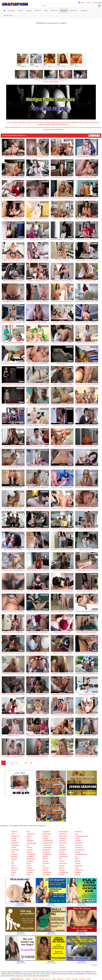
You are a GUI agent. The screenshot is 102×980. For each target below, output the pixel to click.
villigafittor (30, 841)
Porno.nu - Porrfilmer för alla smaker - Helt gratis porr (51, 80)
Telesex (36, 122)
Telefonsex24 (56, 122)
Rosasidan (47, 124)
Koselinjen (48, 122)
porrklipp (14, 857)
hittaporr (46, 838)
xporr (13, 875)
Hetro (82, 2)
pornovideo (47, 875)
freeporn (62, 868)
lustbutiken (79, 866)
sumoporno (79, 848)
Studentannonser (33, 127)
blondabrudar (64, 832)
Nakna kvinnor (23, 127)
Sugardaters (93, 127)
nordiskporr (15, 845)
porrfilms (78, 841)
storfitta (29, 848)
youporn (14, 870)
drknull (29, 836)
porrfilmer (46, 836)
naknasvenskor (48, 843)
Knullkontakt (48, 127)
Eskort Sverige (83, 122)
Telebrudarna (22, 122)
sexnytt (29, 852)
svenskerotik (31, 854)
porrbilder (46, 863)
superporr (62, 841)
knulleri (14, 848)
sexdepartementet (81, 836)
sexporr (62, 845)
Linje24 (9, 122)
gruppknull (46, 850)
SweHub (14, 832)
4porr (28, 838)
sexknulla (62, 848)
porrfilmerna (79, 870)
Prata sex (41, 122)
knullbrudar (15, 850)
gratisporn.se (19, 979)
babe (13, 866)
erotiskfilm (62, 850)
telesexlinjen (47, 834)
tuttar (77, 834)
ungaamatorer (32, 843)
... (21, 763)
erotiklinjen (46, 852)
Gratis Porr (59, 127)
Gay (88, 2)
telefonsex (78, 832)
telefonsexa (63, 836)
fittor (28, 832)
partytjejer (15, 843)
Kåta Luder (8, 127)
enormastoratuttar (81, 854)
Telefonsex (30, 122)
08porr (45, 859)
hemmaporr (63, 863)
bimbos (45, 870)
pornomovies (63, 857)
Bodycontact (65, 124)
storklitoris (30, 857)
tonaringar (62, 838)
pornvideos (30, 870)
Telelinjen (15, 122)
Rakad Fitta (67, 127)
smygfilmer (46, 832)
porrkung (14, 854)
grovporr (14, 859)
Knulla (87, 127)
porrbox (62, 870)
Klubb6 (52, 124)
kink (60, 859)
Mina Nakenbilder (73, 122)
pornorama (63, 854)
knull (13, 852)
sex (76, 857)
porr (28, 845)
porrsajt (45, 861)
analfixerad (63, 834)
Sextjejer (40, 124)
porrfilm (14, 838)
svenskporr (79, 845)
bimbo (29, 866)
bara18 (77, 875)
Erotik (54, 127)
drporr (45, 857)
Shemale (96, 2)
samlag (77, 852)
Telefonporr (64, 122)
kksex (29, 875)
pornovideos (47, 872)
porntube (46, 868)
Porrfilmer (81, 127)
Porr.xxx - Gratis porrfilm (51, 82)
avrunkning (79, 843)
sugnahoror (31, 834)
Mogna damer (51, 129)
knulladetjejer (47, 848)
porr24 (77, 838)
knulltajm (30, 872)
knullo (29, 863)
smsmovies (63, 843)
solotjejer (30, 850)
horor (13, 834)
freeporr (62, 866)
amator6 (62, 852)
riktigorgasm (31, 859)
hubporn (62, 861)
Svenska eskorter (94, 122)
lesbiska (29, 868)
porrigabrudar (64, 872)
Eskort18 (58, 124)
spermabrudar (80, 850)
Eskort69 (15, 127)
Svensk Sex (74, 127)
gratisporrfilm (47, 854)
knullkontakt (47, 845)
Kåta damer (60, 129)
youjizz (14, 872)
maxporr (78, 863)
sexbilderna (15, 836)
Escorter (41, 127)
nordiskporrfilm (48, 841)
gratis (77, 859)
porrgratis (30, 861)
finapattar (78, 872)
